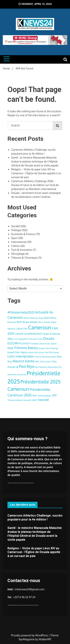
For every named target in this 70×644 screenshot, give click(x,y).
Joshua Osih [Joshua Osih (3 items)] (33, 352)
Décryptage (18, 254)
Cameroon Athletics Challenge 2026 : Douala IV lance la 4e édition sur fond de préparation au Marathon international (35, 185)
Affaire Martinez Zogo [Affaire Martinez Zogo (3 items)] (33, 318)
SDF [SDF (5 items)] (54, 395)
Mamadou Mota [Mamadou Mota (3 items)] (49, 357)
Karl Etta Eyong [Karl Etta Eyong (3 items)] (52, 352)
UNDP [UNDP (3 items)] (34, 400)
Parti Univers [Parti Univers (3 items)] (46, 362)
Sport (14, 238)
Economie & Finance (23, 234)
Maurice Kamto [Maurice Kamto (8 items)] (24, 361)
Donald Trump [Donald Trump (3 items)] (36, 339)
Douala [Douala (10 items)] (49, 338)
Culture (15, 246)
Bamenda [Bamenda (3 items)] (12, 322)
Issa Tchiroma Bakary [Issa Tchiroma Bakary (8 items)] (23, 348)
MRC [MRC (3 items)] (37, 362)
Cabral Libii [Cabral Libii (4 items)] (22, 328)
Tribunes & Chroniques (24, 258)
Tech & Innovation (22, 250)
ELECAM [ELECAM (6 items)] (13, 343)
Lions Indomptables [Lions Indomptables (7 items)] (21, 356)
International (19, 242)
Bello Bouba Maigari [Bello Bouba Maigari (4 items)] (27, 322)
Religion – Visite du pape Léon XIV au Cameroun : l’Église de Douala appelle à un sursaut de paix (36, 173)
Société (16, 226)
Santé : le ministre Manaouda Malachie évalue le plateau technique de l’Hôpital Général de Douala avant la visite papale (35, 161)
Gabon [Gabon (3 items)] (54, 344)
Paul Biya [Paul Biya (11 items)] (27, 366)
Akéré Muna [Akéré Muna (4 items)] (50, 318)
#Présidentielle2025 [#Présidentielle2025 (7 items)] (21, 312)
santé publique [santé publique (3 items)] (45, 396)
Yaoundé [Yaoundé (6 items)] (43, 400)
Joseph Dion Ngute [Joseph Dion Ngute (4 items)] (17, 352)
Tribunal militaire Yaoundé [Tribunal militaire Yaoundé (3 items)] (19, 400)
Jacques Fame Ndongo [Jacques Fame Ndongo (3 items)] (48, 348)
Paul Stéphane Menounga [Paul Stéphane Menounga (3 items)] (46, 367)
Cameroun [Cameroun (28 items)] (40, 327)
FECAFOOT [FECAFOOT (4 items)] (25, 343)
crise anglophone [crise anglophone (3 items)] (21, 339)
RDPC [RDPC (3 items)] (35, 396)
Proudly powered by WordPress (30, 635)
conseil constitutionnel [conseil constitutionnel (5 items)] (28, 334)
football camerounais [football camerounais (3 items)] (41, 344)
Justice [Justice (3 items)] (42, 352)
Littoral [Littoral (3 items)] (38, 357)
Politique (16, 230)
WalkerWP (45, 639)
